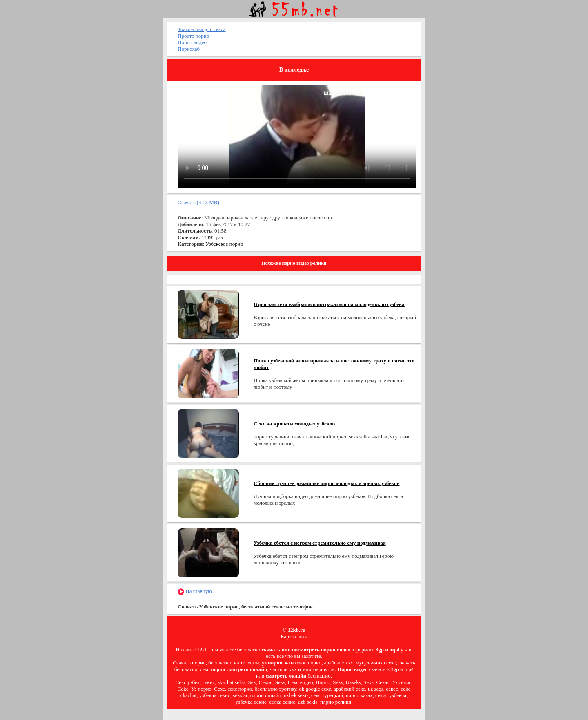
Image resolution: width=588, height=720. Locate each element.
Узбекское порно (224, 244)
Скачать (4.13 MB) (198, 202)
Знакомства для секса (202, 29)
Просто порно (193, 36)
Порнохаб (189, 49)
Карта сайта (294, 636)
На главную (195, 591)
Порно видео (192, 42)
